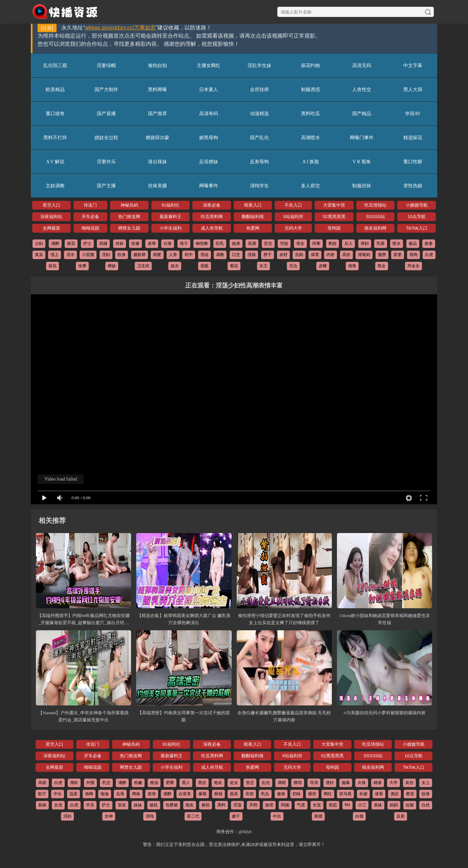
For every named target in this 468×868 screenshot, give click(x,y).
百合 (293, 266)
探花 (71, 244)
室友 (122, 805)
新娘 (42, 805)
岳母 (120, 794)
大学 (393, 783)
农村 (283, 255)
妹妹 (138, 805)
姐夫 (175, 266)
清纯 (150, 816)
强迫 (205, 255)
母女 (300, 244)
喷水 (397, 244)
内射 (331, 255)
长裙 (363, 794)
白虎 (429, 255)
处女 (234, 783)
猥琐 (298, 783)
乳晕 (381, 244)
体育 (315, 255)
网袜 (136, 794)
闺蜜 (157, 255)
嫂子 (236, 816)
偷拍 (206, 805)
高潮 (252, 244)
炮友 (218, 783)
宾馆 (250, 794)
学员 (90, 805)
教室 (410, 794)
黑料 (221, 805)
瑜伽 (105, 794)
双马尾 (345, 794)
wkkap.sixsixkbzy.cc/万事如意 (121, 28)
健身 (281, 794)
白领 (359, 816)
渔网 (89, 794)
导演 (314, 783)
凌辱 (152, 244)
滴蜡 (282, 783)
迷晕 (379, 794)
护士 (87, 244)
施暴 (346, 783)
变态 (250, 783)
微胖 (382, 255)
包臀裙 (172, 805)
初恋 (333, 805)
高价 (346, 255)
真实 (39, 255)
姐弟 (236, 244)
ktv (347, 805)
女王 (263, 266)
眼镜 (218, 794)
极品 (413, 244)
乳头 (265, 794)
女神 (109, 816)
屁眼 (205, 266)
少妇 (39, 244)
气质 (301, 805)
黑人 (186, 783)
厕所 (312, 794)
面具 (234, 794)
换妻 (429, 244)
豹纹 (333, 244)
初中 (189, 255)
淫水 (70, 255)
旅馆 (269, 805)
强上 (55, 255)
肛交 (268, 244)
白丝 (426, 805)
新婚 (318, 816)
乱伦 (266, 783)
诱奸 (330, 783)
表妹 (378, 805)
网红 (328, 794)
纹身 (122, 255)
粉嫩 (138, 783)
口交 (236, 255)
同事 (316, 244)
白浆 (168, 244)
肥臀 (170, 783)
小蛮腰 (88, 255)
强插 (252, 255)
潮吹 (74, 783)
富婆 (398, 255)
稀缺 (112, 266)
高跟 (42, 783)
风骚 (103, 244)
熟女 (382, 266)
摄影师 (140, 255)
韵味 (297, 794)
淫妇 (106, 255)
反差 (401, 816)
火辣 (362, 783)
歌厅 (42, 794)
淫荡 (237, 805)
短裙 (410, 805)
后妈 (299, 255)
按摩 (82, 266)
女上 (426, 783)
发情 (152, 794)
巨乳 (220, 244)
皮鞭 (323, 266)
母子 (184, 244)
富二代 (193, 816)
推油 (154, 783)
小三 (362, 805)
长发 (317, 805)
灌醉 (55, 244)
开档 (253, 805)
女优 (58, 805)
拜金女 (413, 266)
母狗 (413, 255)
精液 (378, 783)
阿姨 (285, 805)
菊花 (234, 266)
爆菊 (203, 794)
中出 (58, 794)
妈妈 (394, 805)
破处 (154, 805)
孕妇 (365, 244)
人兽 (173, 255)
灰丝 (409, 783)
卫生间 (143, 266)
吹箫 (135, 244)
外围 (90, 783)
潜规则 (364, 255)
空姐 (284, 244)
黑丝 (202, 783)
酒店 (395, 794)
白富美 (185, 794)
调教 (220, 255)
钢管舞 (202, 244)
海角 (352, 266)
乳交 (106, 783)
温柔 (73, 794)
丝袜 (120, 244)
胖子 (268, 255)
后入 (348, 244)
